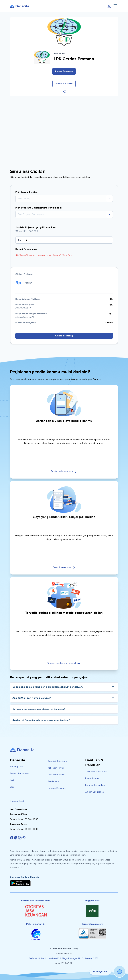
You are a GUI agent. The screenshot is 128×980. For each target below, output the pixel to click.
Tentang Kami (17, 767)
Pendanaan (53, 781)
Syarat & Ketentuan (57, 761)
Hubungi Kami (17, 801)
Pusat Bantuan (93, 778)
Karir (12, 780)
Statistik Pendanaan (20, 773)
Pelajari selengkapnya (64, 471)
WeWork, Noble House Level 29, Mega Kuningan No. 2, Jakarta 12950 (64, 958)
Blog (12, 787)
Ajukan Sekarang (64, 71)
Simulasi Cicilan (64, 84)
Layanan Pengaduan (95, 785)
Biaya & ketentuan (64, 567)
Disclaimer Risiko (56, 775)
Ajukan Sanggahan (95, 792)
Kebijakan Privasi (56, 768)
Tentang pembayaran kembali (64, 663)
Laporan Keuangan (57, 788)
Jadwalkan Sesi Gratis (96, 772)
